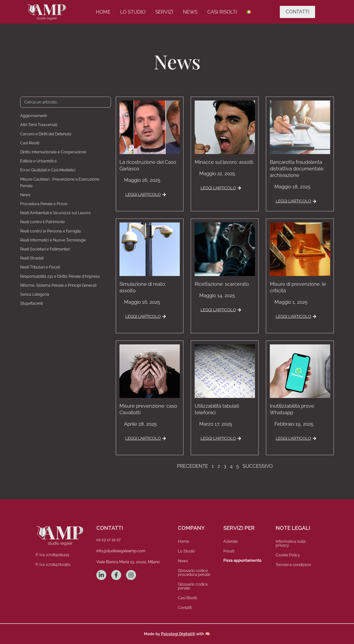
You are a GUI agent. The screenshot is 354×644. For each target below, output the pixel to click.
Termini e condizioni (293, 565)
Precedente (192, 466)
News (190, 12)
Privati (229, 551)
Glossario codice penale (193, 586)
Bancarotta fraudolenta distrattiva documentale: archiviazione (297, 169)
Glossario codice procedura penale (194, 573)
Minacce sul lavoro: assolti (224, 162)
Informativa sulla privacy (291, 543)
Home (103, 12)
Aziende (231, 541)
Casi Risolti (222, 12)
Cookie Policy (288, 555)
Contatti (185, 608)
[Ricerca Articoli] (66, 102)
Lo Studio (133, 12)
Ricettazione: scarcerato (222, 284)
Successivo (258, 466)
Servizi (164, 12)
